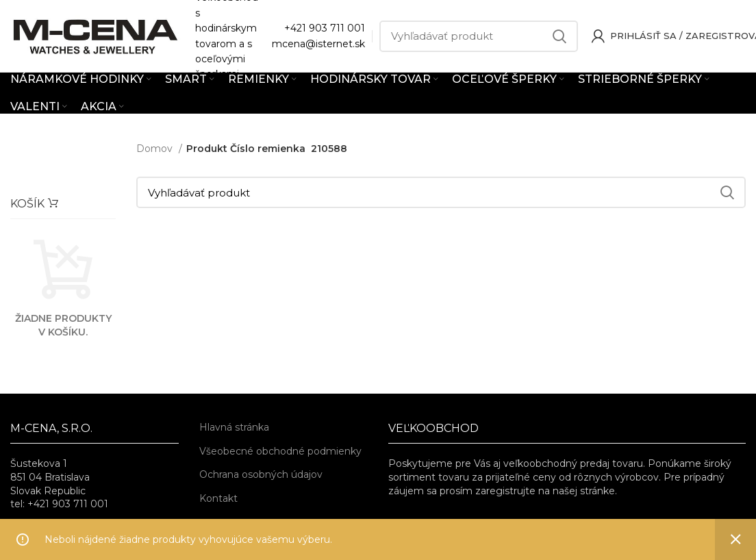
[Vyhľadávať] (479, 36)
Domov (156, 149)
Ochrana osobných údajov (261, 474)
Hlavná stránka (234, 427)
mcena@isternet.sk (318, 44)
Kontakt (218, 498)
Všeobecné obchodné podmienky (280, 451)
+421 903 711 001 (325, 28)
